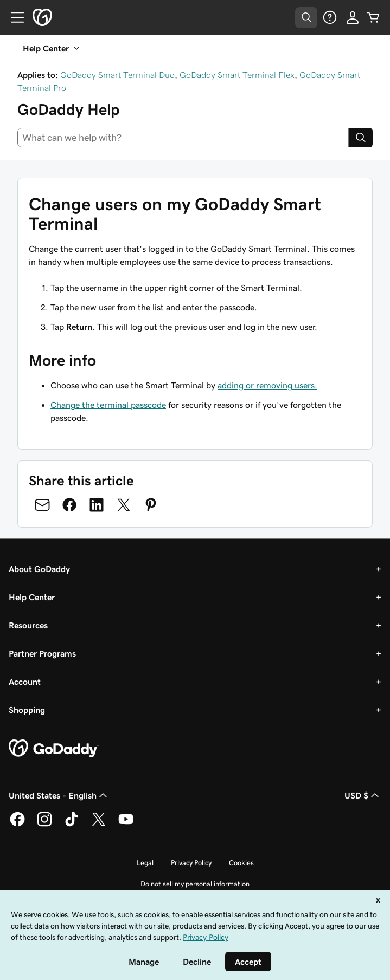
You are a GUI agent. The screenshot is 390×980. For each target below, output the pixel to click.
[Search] (361, 138)
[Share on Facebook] (69, 505)
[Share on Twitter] (124, 505)
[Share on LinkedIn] (97, 505)
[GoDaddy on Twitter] (99, 825)
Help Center (32, 597)
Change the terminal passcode (108, 405)
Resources (28, 625)
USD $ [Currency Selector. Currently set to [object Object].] (363, 795)
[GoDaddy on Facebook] (17, 825)
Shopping (27, 710)
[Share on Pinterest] (151, 505)
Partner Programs (42, 653)
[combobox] (183, 138)
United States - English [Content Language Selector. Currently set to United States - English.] (59, 795)
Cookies (241, 863)
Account (25, 682)
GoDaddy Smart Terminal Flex (237, 75)
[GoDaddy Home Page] (54, 749)
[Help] (330, 17)
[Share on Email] (42, 505)
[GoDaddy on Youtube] (126, 825)
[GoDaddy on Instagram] (44, 825)
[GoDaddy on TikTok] (72, 825)
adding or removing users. (267, 385)
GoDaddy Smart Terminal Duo (117, 75)
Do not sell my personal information (195, 884)
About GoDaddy (39, 569)
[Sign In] (353, 17)
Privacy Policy (191, 863)
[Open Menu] (13, 17)
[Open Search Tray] (306, 18)
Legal (145, 863)
